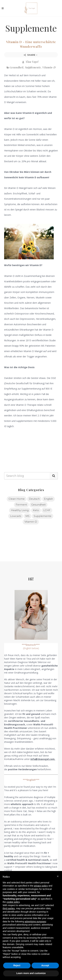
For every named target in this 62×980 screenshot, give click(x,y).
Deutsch (34, 499)
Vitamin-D (49, 67)
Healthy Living (20, 510)
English (48, 499)
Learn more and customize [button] (31, 973)
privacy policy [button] (41, 886)
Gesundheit (17, 67)
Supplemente (33, 67)
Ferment (21, 505)
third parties (9, 908)
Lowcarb (16, 516)
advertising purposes (35, 922)
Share (31, 55)
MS (27, 516)
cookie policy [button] (13, 902)
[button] (58, 876)
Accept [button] (45, 965)
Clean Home (17, 499)
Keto (36, 510)
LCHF (47, 510)
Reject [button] (17, 965)
